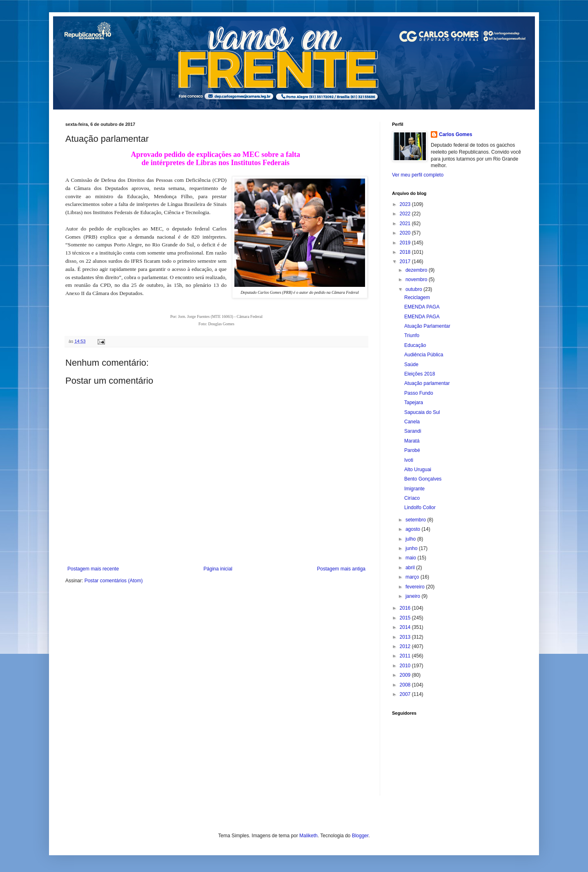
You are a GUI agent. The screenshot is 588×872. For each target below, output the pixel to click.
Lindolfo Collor (420, 508)
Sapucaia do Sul (422, 412)
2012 (406, 646)
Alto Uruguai (418, 470)
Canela (412, 422)
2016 (406, 608)
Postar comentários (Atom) (114, 581)
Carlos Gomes (455, 134)
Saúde (411, 364)
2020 (406, 233)
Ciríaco (412, 498)
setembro (416, 520)
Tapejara (414, 402)
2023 (406, 204)
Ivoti (409, 460)
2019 (406, 243)
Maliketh (308, 836)
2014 (406, 627)
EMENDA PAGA (422, 307)
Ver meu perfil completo (418, 175)
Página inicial (218, 569)
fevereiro (416, 587)
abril (411, 568)
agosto (413, 529)
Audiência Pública (424, 355)
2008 (406, 685)
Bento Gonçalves (423, 479)
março (413, 577)
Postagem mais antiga (341, 569)
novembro (417, 279)
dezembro (417, 270)
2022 (406, 214)
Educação (415, 345)
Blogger (360, 836)
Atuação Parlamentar (427, 326)
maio (411, 558)
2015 (406, 618)
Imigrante (414, 489)
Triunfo (412, 335)
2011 (406, 656)
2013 (406, 637)
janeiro (413, 596)
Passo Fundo (419, 393)
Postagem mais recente (93, 569)
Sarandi (413, 431)
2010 (406, 666)
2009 (406, 675)
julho (411, 539)
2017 (406, 262)
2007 (406, 694)
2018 (406, 252)
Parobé (412, 450)
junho (412, 548)
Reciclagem (417, 297)
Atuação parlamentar (427, 383)
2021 (406, 224)
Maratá (412, 441)
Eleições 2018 (420, 374)
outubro (414, 289)
